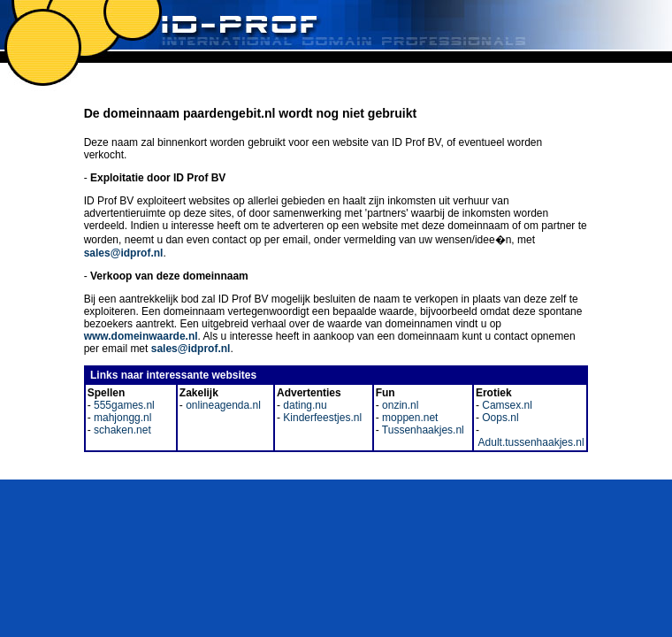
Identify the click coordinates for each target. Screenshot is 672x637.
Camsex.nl (506, 405)
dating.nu (304, 405)
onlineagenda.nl (222, 405)
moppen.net (409, 418)
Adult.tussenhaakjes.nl (530, 442)
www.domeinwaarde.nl (141, 336)
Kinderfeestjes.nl (321, 418)
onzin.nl (399, 405)
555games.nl (123, 405)
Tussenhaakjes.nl (422, 430)
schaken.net (121, 430)
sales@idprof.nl (124, 253)
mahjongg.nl (122, 418)
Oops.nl (499, 418)
